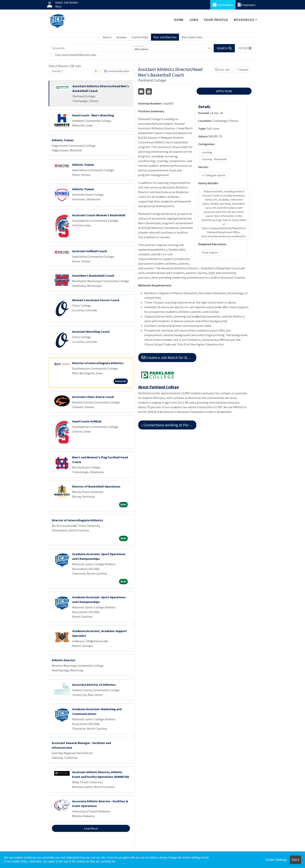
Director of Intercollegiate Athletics (98, 363)
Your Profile (216, 20)
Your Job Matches (165, 37)
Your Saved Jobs (192, 37)
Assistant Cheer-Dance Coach (93, 397)
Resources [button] (244, 20)
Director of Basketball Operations (96, 486)
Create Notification (117, 71)
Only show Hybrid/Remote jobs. (76, 55)
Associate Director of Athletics (94, 685)
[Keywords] (91, 48)
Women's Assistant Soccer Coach (96, 300)
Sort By (56, 71)
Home (179, 20)
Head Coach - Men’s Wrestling (93, 115)
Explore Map (140, 37)
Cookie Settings (276, 860)
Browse (121, 37)
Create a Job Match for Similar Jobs (169, 357)
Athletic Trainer (63, 140)
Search (107, 37)
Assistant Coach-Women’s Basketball (99, 215)
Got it (295, 860)
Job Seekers (223, 5)
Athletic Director (64, 660)
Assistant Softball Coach (90, 251)
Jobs (194, 20)
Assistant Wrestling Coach (91, 331)
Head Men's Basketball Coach (93, 276)
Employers (247, 5)
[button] (245, 48)
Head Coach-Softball (87, 421)
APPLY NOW (224, 91)
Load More (91, 828)
